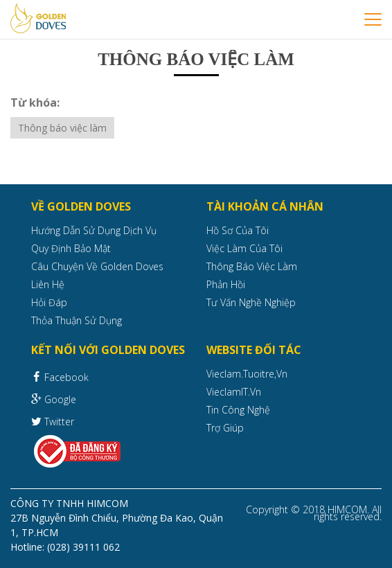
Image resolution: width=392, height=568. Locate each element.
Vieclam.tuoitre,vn (247, 374)
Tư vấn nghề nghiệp (251, 302)
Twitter (53, 421)
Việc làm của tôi (244, 248)
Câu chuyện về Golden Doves (97, 266)
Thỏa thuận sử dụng (77, 320)
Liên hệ (48, 284)
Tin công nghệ (238, 410)
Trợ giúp (225, 428)
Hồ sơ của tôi (238, 230)
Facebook (60, 376)
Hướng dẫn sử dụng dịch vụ (94, 230)
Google (54, 399)
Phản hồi (226, 284)
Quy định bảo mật (71, 248)
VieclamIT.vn (234, 392)
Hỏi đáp (49, 302)
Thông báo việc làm (62, 128)
